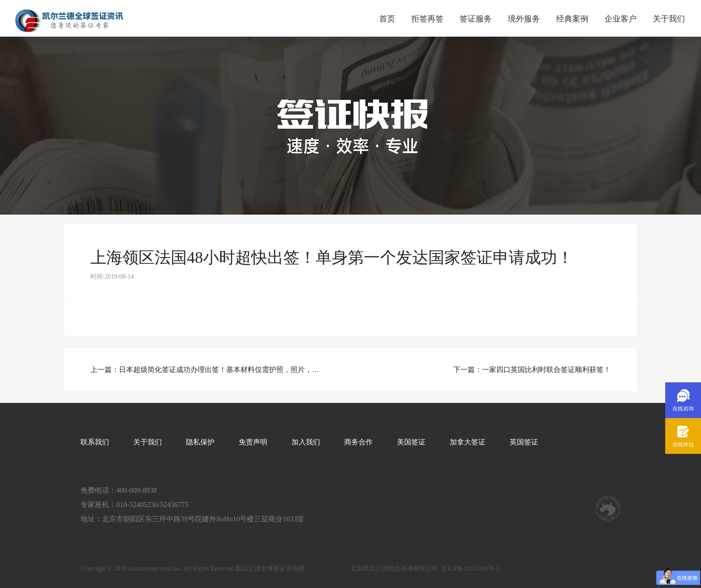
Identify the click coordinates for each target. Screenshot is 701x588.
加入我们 (306, 442)
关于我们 (669, 19)
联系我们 (95, 442)
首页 (387, 19)
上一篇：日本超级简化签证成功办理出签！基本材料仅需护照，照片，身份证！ (207, 370)
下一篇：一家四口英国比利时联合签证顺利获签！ (532, 370)
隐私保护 (200, 442)
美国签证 (411, 442)
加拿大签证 (468, 442)
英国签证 (524, 442)
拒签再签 (427, 19)
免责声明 (253, 442)
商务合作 (359, 442)
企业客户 (621, 19)
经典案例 (572, 19)
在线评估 (683, 444)
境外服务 (524, 19)
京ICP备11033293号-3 (471, 569)
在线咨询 (683, 409)
